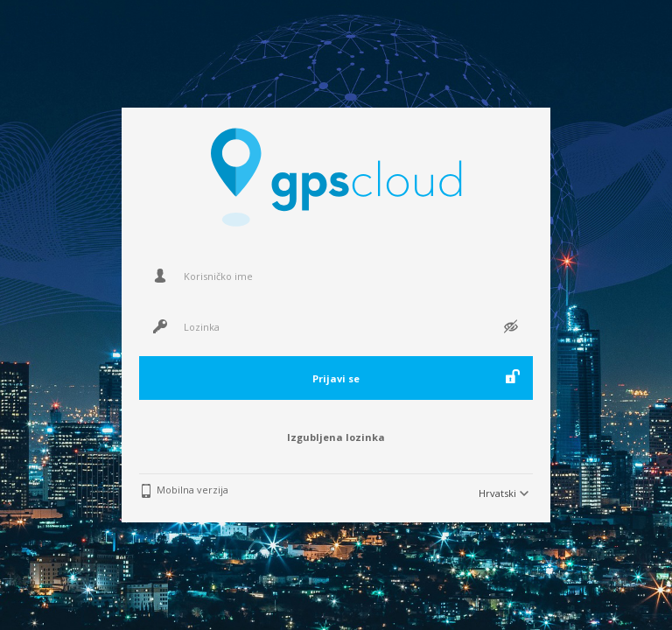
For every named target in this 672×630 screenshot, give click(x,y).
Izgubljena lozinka (336, 437)
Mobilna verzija (192, 490)
